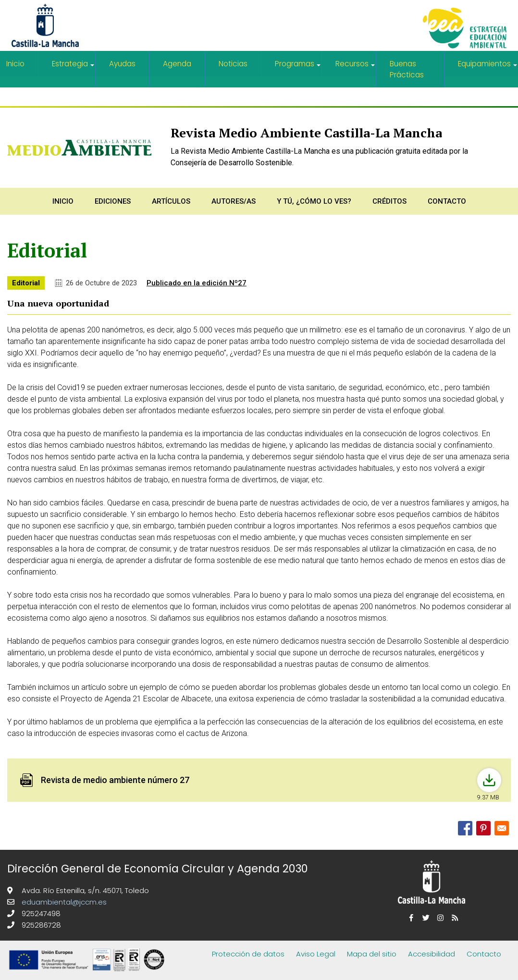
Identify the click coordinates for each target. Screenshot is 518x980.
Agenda (178, 64)
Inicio (63, 200)
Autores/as (234, 200)
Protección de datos (248, 953)
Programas (299, 67)
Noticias (234, 64)
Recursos (356, 67)
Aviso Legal (316, 953)
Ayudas (123, 64)
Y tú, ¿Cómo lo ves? (314, 200)
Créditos (389, 200)
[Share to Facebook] (465, 827)
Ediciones (113, 200)
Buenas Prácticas (407, 69)
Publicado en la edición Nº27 (197, 282)
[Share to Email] (502, 827)
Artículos (171, 200)
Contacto (447, 200)
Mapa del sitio (372, 953)
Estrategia (74, 67)
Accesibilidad (432, 953)
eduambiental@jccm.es (63, 901)
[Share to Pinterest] (483, 827)
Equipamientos (488, 67)
